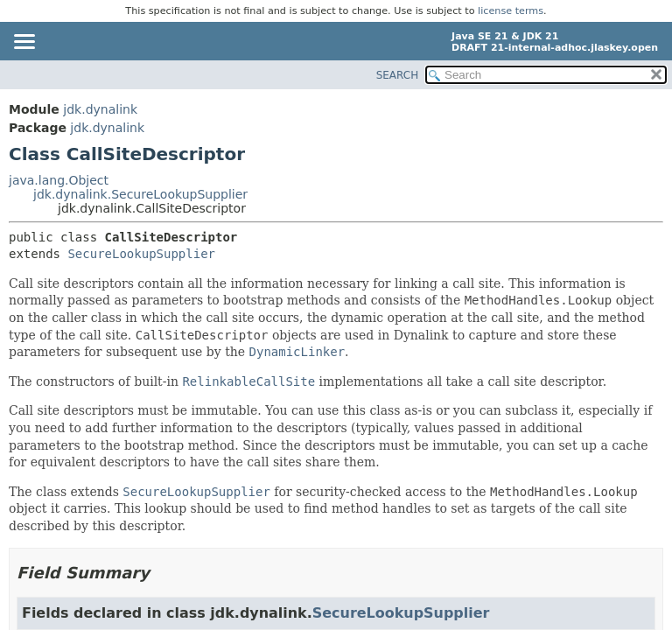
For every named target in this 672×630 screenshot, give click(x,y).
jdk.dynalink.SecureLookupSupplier (140, 194)
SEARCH (398, 75)
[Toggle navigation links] (24, 43)
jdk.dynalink (100, 109)
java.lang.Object (59, 180)
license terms (511, 11)
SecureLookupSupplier (141, 254)
